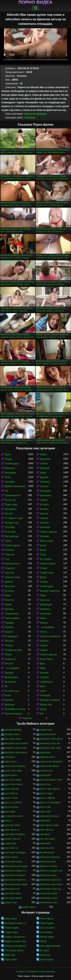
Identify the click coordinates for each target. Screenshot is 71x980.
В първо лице (12, 691)
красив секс (11, 903)
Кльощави (45, 491)
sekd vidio (45, 821)
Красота (9, 632)
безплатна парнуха (50, 857)
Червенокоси (12, 614)
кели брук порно (13, 898)
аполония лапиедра (15, 853)
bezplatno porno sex (50, 743)
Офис (43, 668)
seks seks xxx (47, 830)
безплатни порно (14, 862)
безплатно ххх (12, 889)
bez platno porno (13, 739)
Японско (9, 641)
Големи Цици (12, 464)
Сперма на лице (13, 650)
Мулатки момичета (50, 591)
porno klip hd (11, 793)
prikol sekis (46, 812)
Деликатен (10, 682)
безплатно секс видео (16, 884)
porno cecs (46, 784)
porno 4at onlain (13, 780)
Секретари (46, 614)
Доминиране (11, 677)
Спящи (44, 568)
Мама (8, 695)
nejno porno (11, 762)
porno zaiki (45, 807)
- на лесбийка (12, 668)
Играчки (44, 514)
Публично (45, 609)
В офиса (44, 504)
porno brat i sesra (14, 784)
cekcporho (10, 757)
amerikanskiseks (13, 730)
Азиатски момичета (50, 636)
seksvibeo (30, 118)
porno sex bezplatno (50, 802)
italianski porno (48, 757)
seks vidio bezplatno (15, 834)
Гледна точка (47, 573)
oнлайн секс (46, 771)
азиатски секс (47, 848)
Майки (43, 454)
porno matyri (46, 793)
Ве (6, 686)
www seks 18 (11, 848)
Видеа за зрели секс (15, 941)
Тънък (43, 555)
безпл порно (11, 857)
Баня (43, 686)
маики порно (29, 907)
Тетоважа (45, 482)
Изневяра (45, 527)
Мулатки (9, 627)
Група (8, 454)
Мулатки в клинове (50, 700)
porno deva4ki (12, 789)
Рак (7, 491)
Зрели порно (47, 960)
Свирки (44, 645)
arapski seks (46, 730)
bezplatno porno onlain (16, 743)
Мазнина (9, 609)
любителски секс (49, 903)
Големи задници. (49, 532)
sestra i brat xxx (13, 839)
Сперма (44, 518)
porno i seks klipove (50, 789)
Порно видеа (36, 2)
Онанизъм (10, 659)
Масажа (44, 509)
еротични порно (13, 893)
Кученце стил (12, 523)
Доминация (46, 605)
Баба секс (45, 955)
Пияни (8, 655)
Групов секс (46, 705)
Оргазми (44, 536)
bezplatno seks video (51, 748)
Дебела (9, 582)
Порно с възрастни (15, 937)
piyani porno (11, 775)
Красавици (46, 495)
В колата (9, 591)
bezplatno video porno (16, 752)
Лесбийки (10, 482)
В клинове (10, 532)
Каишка (44, 623)
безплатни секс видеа (16, 866)
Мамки (8, 605)
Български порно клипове (16, 923)
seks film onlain (12, 825)
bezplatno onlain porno (51, 739)
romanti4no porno (14, 816)
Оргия (43, 709)
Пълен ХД (10, 500)
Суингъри (45, 600)
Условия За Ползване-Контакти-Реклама (36, 971)
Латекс (44, 632)
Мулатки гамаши (13, 714)
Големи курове (12, 545)
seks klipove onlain (50, 825)
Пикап (43, 595)
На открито (46, 559)
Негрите (44, 486)
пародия (9, 673)
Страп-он (10, 555)
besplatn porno (12, 734)
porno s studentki (13, 802)
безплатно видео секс (51, 871)
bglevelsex (45, 752)
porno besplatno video (51, 780)
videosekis (45, 843)
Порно (43, 941)
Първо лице (11, 504)
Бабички (44, 641)
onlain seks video (13, 771)
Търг (7, 559)
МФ (42, 714)
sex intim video (47, 839)
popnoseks (45, 775)
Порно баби (11, 960)
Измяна (44, 582)
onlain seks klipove (50, 766)
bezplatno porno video (16, 748)
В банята (9, 550)
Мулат (43, 577)
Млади (8, 459)
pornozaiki (10, 812)
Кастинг (9, 514)
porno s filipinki (47, 798)
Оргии (43, 550)
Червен (9, 645)
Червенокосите (13, 495)
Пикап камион (12, 618)
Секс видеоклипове (50, 946)
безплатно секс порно (51, 884)
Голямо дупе (47, 586)
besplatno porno (48, 734)
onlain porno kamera (15, 766)
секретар (27, 718)
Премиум (41, 114)
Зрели (43, 545)
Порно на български (15, 946)
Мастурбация (12, 536)
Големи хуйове (48, 564)
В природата (11, 636)
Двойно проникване (15, 486)
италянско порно (49, 893)
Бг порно (45, 950)
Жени (8, 595)
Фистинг (9, 664)
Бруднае (44, 477)
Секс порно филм (14, 950)
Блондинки (10, 473)
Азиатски (9, 573)
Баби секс (10, 955)
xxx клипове (46, 932)
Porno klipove (47, 919)
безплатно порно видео (16, 880)
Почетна (9, 600)
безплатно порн (48, 875)
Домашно (10, 468)
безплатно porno (49, 866)
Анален (44, 464)
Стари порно (11, 932)
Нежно (43, 618)
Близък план (47, 541)
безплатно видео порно (16, 871)
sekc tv (8, 821)
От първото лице (14, 518)
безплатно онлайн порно (16, 875)
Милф (43, 473)
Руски (8, 477)
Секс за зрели (47, 928)
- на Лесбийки (47, 627)
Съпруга (44, 677)
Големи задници (48, 655)
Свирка (44, 500)
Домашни (10, 705)
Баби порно (11, 919)
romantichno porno (49, 816)
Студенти (10, 568)
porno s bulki (11, 798)
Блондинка (11, 509)
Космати (44, 523)
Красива (44, 673)
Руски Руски (46, 659)
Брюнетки (30, 114)
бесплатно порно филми (52, 889)
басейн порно (47, 853)
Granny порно (47, 937)
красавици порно (49, 898)
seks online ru (12, 830)
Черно (43, 691)
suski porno (11, 843)
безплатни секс (48, 862)
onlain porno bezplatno (51, 762)
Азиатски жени (12, 577)
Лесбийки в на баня (15, 709)
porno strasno (12, 807)
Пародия (9, 623)
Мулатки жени (12, 564)
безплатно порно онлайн (52, 880)
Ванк (43, 664)
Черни (8, 541)
